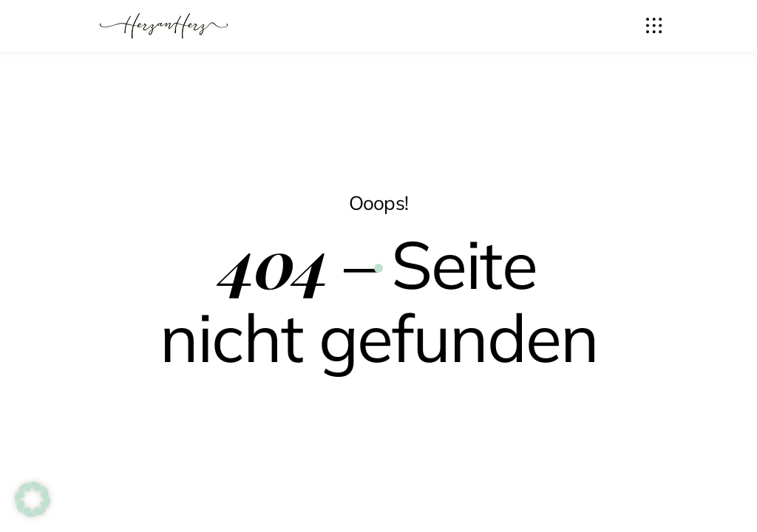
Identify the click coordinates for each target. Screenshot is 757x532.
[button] (33, 499)
